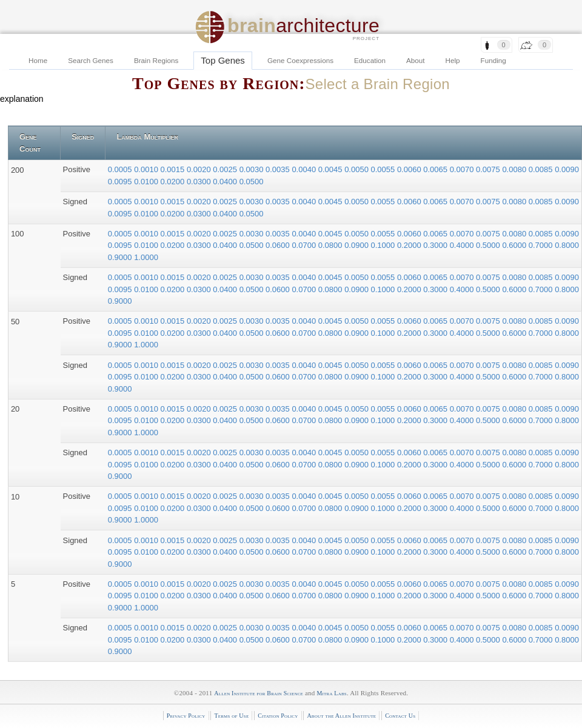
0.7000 (542, 245)
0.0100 (147, 182)
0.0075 (489, 169)
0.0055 (384, 169)
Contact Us (400, 716)
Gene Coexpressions (300, 60)
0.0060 (410, 169)
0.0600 (279, 245)
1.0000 (146, 257)
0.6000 (515, 245)
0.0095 (121, 182)
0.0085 (542, 169)
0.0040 (305, 169)
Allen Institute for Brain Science (259, 693)
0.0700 (305, 245)
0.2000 (410, 245)
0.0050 (357, 169)
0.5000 (489, 245)
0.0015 (174, 169)
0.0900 (357, 245)
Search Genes (91, 60)
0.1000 (384, 245)
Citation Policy (278, 716)
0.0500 (252, 182)
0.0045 (331, 169)
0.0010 (147, 169)
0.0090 (567, 169)
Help (453, 60)
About (416, 60)
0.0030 (253, 169)
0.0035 (279, 169)
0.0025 (226, 169)
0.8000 (567, 245)
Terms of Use (231, 716)
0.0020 (200, 169)
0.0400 (226, 182)
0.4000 (463, 245)
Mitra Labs (331, 693)
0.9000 (121, 257)
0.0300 (200, 182)
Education (370, 60)
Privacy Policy (186, 716)
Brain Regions (156, 60)
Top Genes (223, 60)
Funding (493, 60)
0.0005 (121, 169)
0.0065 (436, 169)
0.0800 (331, 245)
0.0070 (463, 169)
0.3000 (436, 245)
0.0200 (174, 182)
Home (38, 60)
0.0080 (515, 169)
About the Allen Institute (341, 716)
